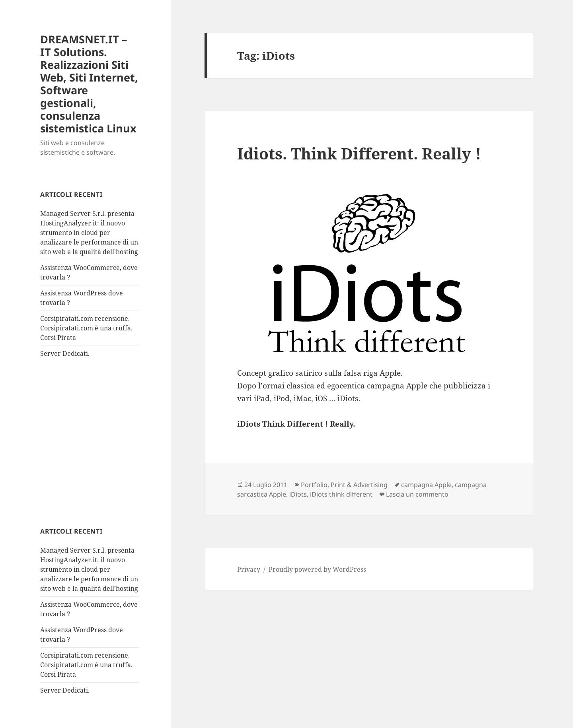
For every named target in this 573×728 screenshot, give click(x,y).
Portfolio (314, 485)
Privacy (249, 569)
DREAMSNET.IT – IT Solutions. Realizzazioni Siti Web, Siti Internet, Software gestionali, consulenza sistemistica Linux (89, 84)
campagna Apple (426, 485)
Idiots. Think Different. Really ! (359, 153)
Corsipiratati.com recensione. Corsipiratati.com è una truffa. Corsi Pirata (86, 328)
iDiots (298, 494)
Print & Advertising (359, 485)
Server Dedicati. (65, 353)
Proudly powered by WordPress (317, 569)
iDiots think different (341, 494)
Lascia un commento (417, 494)
